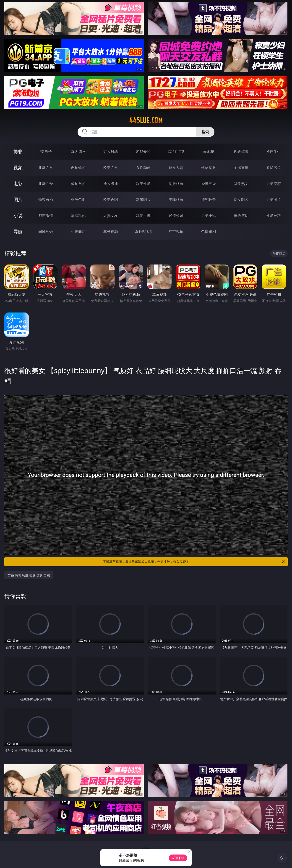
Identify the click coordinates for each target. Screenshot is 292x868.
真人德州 (78, 152)
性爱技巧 (274, 216)
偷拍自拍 (78, 184)
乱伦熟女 (241, 184)
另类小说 (209, 216)
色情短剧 (209, 232)
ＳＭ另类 (274, 168)
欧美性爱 (143, 184)
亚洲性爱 (46, 184)
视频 (18, 167)
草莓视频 (111, 232)
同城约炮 (46, 232)
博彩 (18, 151)
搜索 (205, 132)
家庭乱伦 (78, 216)
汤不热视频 (143, 232)
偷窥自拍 (46, 200)
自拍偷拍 (78, 168)
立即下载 (178, 858)
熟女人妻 (176, 168)
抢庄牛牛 (274, 152)
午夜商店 (78, 232)
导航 (18, 231)
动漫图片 (143, 200)
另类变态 (274, 184)
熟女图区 (241, 200)
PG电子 (46, 152)
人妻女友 (111, 216)
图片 (18, 199)
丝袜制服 (209, 168)
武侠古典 (143, 216)
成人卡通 (111, 184)
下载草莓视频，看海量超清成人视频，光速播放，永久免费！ (194, 562)
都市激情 (46, 216)
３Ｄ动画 (143, 168)
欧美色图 (111, 200)
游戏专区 (143, 152)
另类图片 (274, 200)
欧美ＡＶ (111, 168)
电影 (18, 183)
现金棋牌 (241, 152)
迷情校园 (176, 216)
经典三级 (209, 184)
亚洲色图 (78, 200)
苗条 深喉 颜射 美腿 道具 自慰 (29, 575)
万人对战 (111, 152)
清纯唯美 (209, 200)
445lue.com (146, 120)
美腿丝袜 (176, 200)
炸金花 (209, 152)
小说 (18, 215)
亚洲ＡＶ (46, 168)
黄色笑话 (241, 216)
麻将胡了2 (176, 152)
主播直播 (241, 168)
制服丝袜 (176, 184)
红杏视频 (176, 232)
